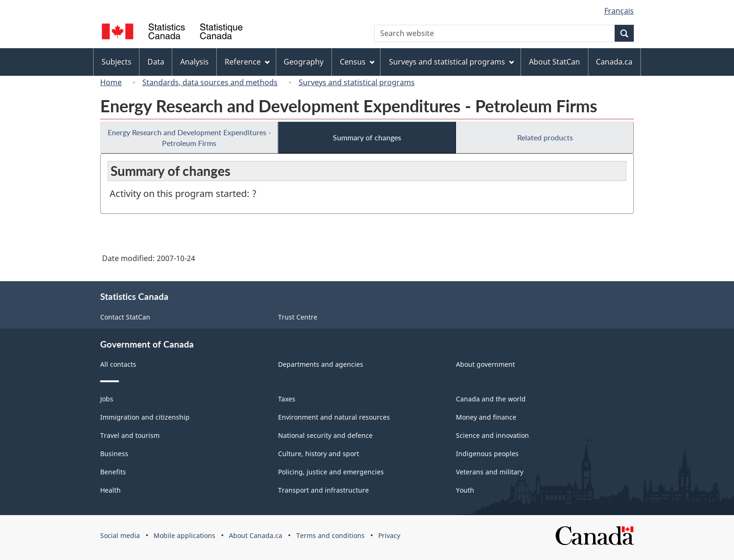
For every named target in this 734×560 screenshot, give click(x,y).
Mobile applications (184, 535)
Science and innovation (492, 435)
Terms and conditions (330, 535)
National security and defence (325, 435)
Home (111, 82)
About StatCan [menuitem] (554, 62)
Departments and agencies (321, 364)
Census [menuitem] (357, 62)
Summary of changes (367, 137)
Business (114, 454)
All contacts (118, 364)
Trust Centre (298, 317)
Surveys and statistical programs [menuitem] (451, 62)
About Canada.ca (256, 535)
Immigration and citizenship (145, 417)
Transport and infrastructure (323, 490)
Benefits (113, 472)
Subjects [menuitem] (117, 62)
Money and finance (486, 417)
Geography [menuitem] (304, 62)
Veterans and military (490, 472)
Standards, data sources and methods (210, 82)
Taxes (287, 399)
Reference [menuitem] (247, 62)
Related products (545, 137)
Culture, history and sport (319, 454)
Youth (465, 490)
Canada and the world (491, 399)
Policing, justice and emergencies (331, 472)
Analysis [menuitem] (195, 62)
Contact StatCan (125, 317)
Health (110, 490)
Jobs (107, 399)
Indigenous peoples (487, 454)
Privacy (389, 535)
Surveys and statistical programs (357, 82)
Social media (120, 535)
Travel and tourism (130, 435)
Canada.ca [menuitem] (614, 62)
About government (485, 364)
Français (619, 11)
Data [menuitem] (156, 62)
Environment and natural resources (334, 417)
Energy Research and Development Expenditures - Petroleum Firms (189, 138)
